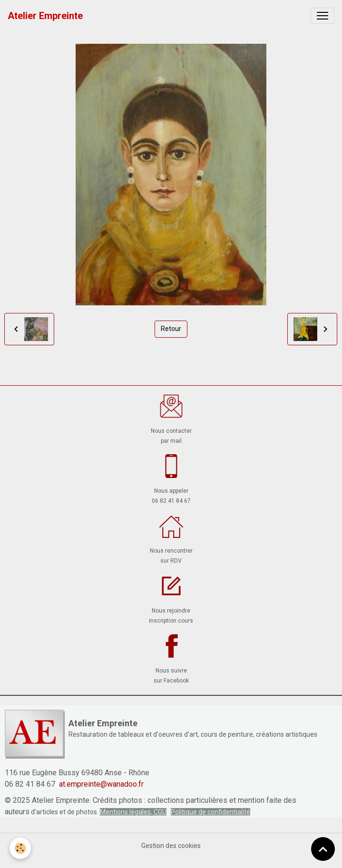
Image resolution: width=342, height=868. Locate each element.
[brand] (45, 16)
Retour (171, 329)
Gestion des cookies (171, 846)
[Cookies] (20, 848)
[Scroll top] (323, 849)
